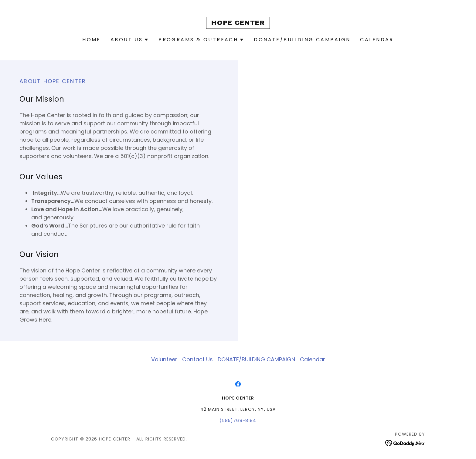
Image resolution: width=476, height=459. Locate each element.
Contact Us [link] (197, 359)
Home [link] (92, 40)
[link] (238, 23)
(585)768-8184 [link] (238, 420)
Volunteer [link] (164, 359)
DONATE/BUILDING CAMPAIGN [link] (302, 40)
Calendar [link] (377, 40)
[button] (130, 40)
